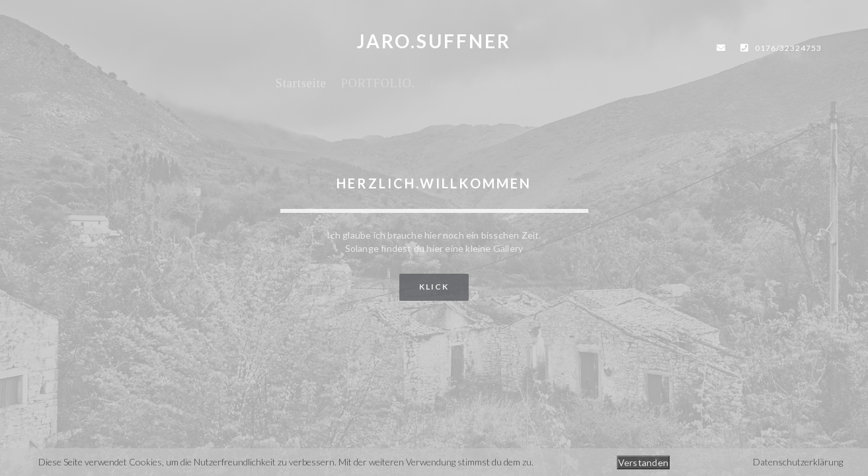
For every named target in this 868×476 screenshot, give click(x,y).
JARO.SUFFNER (434, 41)
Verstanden (644, 462)
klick (434, 287)
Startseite (301, 83)
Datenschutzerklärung (798, 462)
